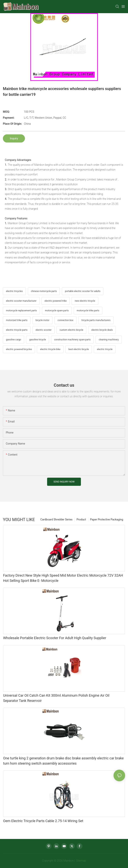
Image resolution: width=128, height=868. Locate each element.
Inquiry (14, 138)
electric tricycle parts (17, 330)
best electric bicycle (79, 349)
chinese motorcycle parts (44, 291)
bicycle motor (42, 320)
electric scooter (44, 330)
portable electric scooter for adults (83, 291)
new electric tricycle (85, 301)
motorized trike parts (17, 320)
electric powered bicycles (19, 349)
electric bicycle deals (102, 330)
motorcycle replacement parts (21, 311)
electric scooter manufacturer (21, 301)
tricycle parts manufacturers (96, 320)
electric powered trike (56, 301)
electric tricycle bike (50, 349)
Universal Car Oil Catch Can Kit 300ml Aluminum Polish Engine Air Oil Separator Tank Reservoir (56, 698)
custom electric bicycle (71, 330)
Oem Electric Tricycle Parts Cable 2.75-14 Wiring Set (43, 821)
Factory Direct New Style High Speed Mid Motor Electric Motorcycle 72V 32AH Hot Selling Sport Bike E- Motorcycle (63, 578)
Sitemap (81, 861)
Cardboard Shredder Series (56, 519)
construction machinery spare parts (72, 340)
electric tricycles (14, 291)
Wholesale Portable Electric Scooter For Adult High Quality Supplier (55, 638)
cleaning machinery (109, 340)
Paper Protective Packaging (107, 519)
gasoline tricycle (37, 340)
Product (81, 519)
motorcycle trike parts (88, 311)
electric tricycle (105, 349)
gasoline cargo (14, 340)
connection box (65, 320)
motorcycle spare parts (57, 311)
